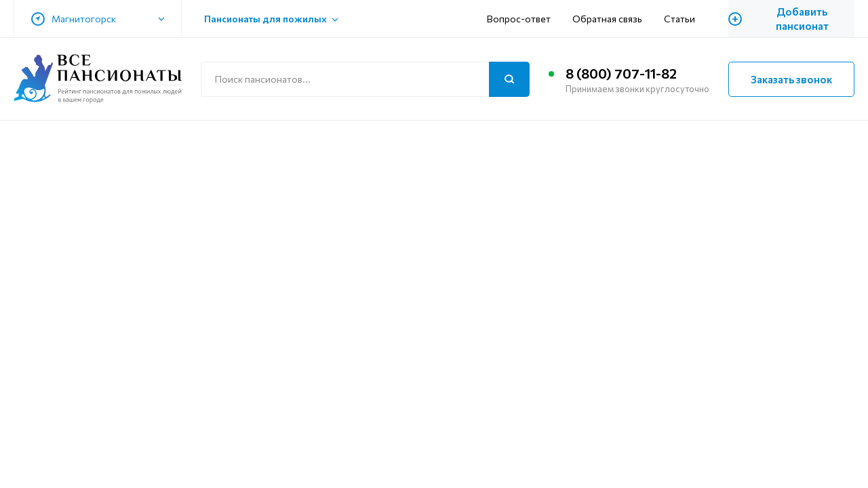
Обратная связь (607, 19)
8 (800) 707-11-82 (621, 73)
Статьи (679, 19)
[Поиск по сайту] (365, 79)
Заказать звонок (791, 79)
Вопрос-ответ (519, 19)
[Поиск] (509, 79)
